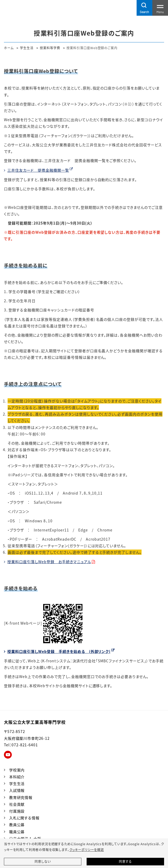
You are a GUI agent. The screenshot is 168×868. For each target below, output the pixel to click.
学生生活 (27, 48)
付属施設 (17, 811)
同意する (125, 861)
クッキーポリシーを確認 (87, 850)
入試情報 (17, 790)
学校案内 (17, 770)
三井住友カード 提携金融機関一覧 (38, 170)
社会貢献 (17, 804)
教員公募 (17, 825)
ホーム (9, 48)
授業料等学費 (50, 48)
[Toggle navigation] (160, 8)
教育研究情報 (21, 797)
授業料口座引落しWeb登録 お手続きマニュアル (49, 562)
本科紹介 (17, 777)
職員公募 (17, 832)
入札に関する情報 (24, 818)
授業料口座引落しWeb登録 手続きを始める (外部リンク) (59, 651)
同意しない (43, 861)
